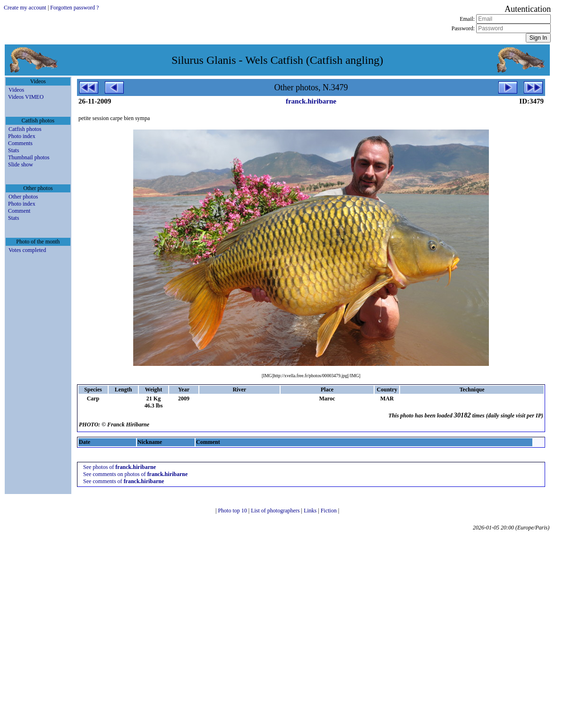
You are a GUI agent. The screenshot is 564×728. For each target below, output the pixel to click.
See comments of (124, 481)
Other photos (23, 197)
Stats (13, 150)
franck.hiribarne (311, 101)
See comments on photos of (135, 474)
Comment (19, 211)
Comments (20, 143)
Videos (16, 90)
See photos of (120, 467)
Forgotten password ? (74, 8)
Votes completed (27, 250)
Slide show (21, 165)
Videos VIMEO (26, 97)
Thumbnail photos (29, 157)
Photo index (22, 136)
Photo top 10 (233, 511)
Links (311, 511)
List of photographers (276, 511)
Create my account (25, 8)
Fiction (329, 511)
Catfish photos (25, 129)
